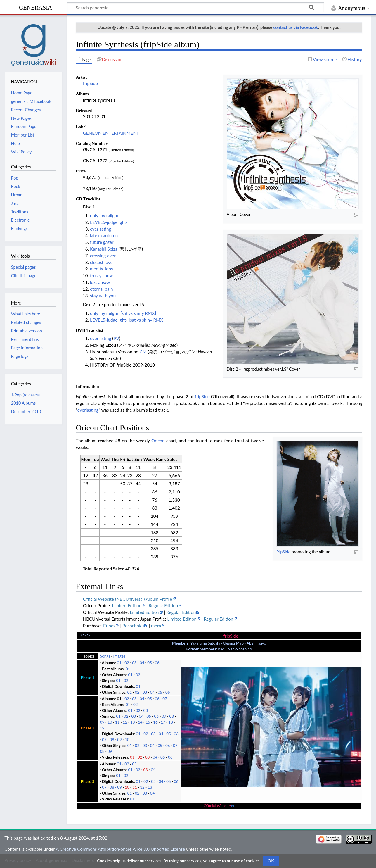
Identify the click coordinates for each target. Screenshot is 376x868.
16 (155, 722)
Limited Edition (127, 605)
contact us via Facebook (296, 27)
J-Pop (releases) (25, 395)
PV (116, 338)
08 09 (116, 787)
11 (117, 722)
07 (165, 699)
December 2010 (26, 411)
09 (102, 722)
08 (172, 716)
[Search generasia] (195, 7)
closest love (101, 262)
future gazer (102, 242)
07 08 (108, 740)
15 (148, 722)
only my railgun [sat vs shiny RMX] (123, 313)
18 (171, 722)
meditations (102, 269)
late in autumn (104, 235)
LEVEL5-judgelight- (109, 222)
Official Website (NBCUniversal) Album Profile (128, 599)
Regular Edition (163, 605)
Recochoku (133, 626)
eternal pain (102, 289)
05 (150, 663)
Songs (105, 656)
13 (133, 722)
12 (125, 722)
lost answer (101, 282)
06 (157, 663)
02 (127, 663)
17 (163, 722)
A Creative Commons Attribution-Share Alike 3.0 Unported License (120, 849)
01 (119, 663)
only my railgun (105, 215)
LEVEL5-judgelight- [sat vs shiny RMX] (127, 320)
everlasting (101, 229)
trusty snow (101, 275)
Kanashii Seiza (104, 249)
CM (143, 352)
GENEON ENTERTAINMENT (111, 133)
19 (102, 728)
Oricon (158, 441)
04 (142, 663)
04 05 (165, 734)
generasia (35, 7)
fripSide (90, 83)
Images (119, 656)
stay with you (103, 296)
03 (134, 663)
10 (110, 722)
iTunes (109, 626)
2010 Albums (23, 403)
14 (140, 722)
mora (156, 626)
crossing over (103, 256)
